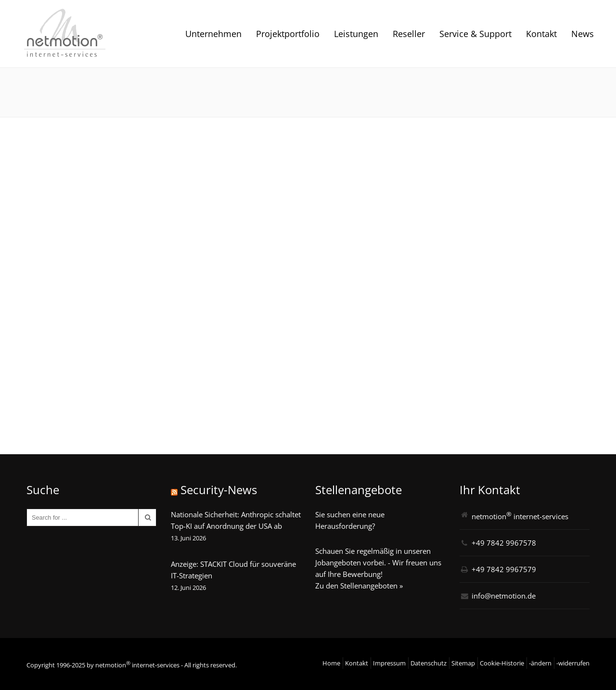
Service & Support (475, 34)
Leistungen (356, 34)
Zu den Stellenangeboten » (359, 586)
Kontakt (541, 34)
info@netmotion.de (504, 596)
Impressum (389, 663)
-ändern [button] (540, 663)
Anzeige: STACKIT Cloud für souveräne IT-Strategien (233, 570)
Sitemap (463, 663)
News (583, 34)
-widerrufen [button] (573, 663)
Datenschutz (429, 663)
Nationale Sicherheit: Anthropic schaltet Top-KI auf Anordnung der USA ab (236, 520)
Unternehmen (213, 34)
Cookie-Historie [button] (502, 663)
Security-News (219, 490)
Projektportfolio (288, 34)
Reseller (409, 34)
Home (331, 663)
